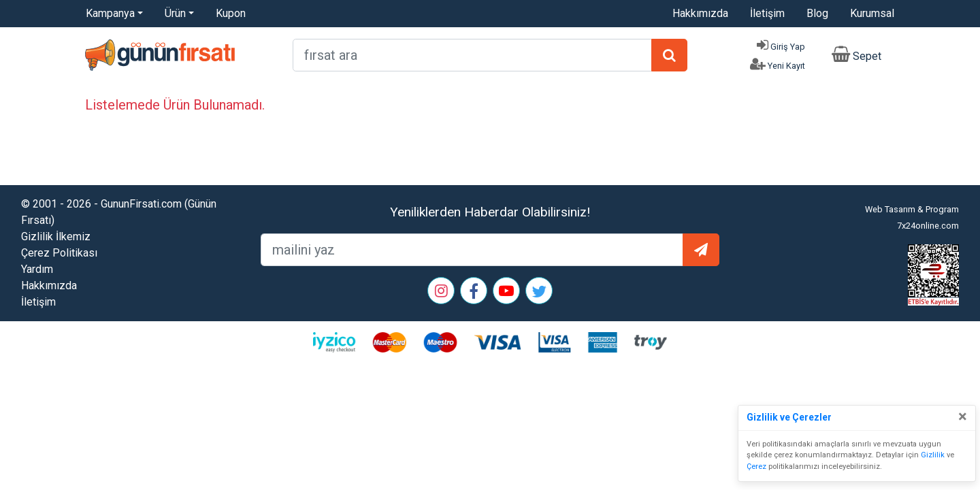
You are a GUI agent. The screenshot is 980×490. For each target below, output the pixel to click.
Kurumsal (872, 13)
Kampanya (110, 13)
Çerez (756, 467)
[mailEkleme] (472, 250)
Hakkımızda (700, 13)
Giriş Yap (788, 47)
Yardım (37, 269)
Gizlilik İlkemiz (56, 236)
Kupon (231, 13)
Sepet (867, 56)
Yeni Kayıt (786, 66)
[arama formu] (472, 55)
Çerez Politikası (59, 253)
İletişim (767, 13)
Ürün (175, 13)
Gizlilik (933, 455)
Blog (817, 13)
